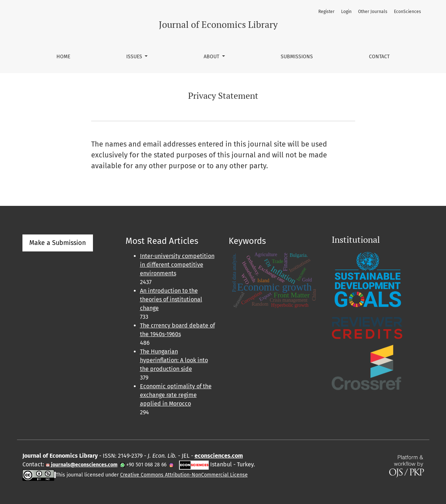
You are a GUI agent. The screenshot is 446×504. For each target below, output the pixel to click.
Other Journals (373, 12)
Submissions (297, 57)
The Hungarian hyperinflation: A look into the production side (174, 360)
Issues (135, 57)
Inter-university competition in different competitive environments (177, 265)
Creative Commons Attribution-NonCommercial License (184, 475)
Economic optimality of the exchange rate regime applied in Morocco (176, 395)
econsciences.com (219, 456)
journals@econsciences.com (84, 465)
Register (326, 12)
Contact (379, 57)
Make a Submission (58, 243)
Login (346, 12)
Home (63, 57)
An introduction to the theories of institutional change (171, 299)
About (212, 57)
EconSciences (407, 12)
